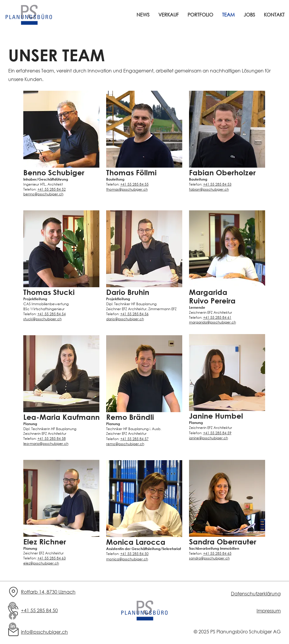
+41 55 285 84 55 (134, 184)
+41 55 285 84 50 (134, 554)
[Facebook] (13, 616)
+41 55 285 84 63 (52, 558)
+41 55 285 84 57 (134, 439)
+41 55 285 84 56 (134, 314)
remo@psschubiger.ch (125, 444)
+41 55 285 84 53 (217, 184)
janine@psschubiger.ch (208, 438)
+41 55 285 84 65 (217, 553)
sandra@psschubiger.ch (209, 558)
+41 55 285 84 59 (217, 433)
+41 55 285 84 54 (52, 314)
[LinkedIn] (13, 626)
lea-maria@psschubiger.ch (46, 444)
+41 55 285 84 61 (217, 317)
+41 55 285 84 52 (52, 189)
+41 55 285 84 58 (52, 439)
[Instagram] (13, 606)
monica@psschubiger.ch (127, 559)
